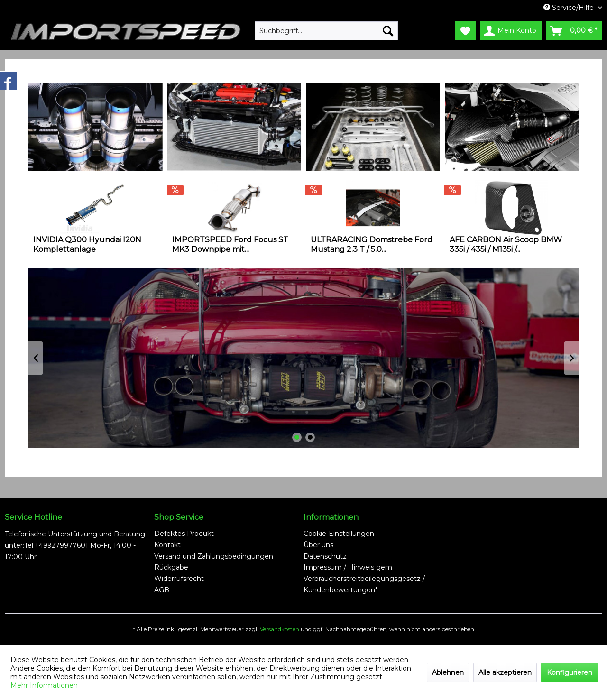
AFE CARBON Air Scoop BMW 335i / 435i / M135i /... (506, 244)
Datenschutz (325, 556)
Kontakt (167, 545)
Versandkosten (280, 629)
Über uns (318, 545)
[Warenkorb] (574, 31)
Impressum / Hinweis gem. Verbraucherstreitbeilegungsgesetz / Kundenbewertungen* (364, 579)
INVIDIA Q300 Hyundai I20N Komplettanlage (87, 244)
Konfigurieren (570, 672)
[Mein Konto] (511, 31)
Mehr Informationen (44, 685)
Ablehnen (448, 672)
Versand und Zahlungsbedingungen (214, 556)
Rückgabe (171, 567)
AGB (162, 590)
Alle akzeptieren (505, 672)
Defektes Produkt (184, 534)
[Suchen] (388, 31)
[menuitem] (326, 31)
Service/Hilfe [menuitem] (570, 8)
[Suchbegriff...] (326, 31)
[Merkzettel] (465, 31)
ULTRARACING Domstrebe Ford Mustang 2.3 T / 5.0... (372, 244)
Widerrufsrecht (179, 579)
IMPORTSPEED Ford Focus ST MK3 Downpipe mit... (230, 244)
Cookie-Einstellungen (339, 534)
